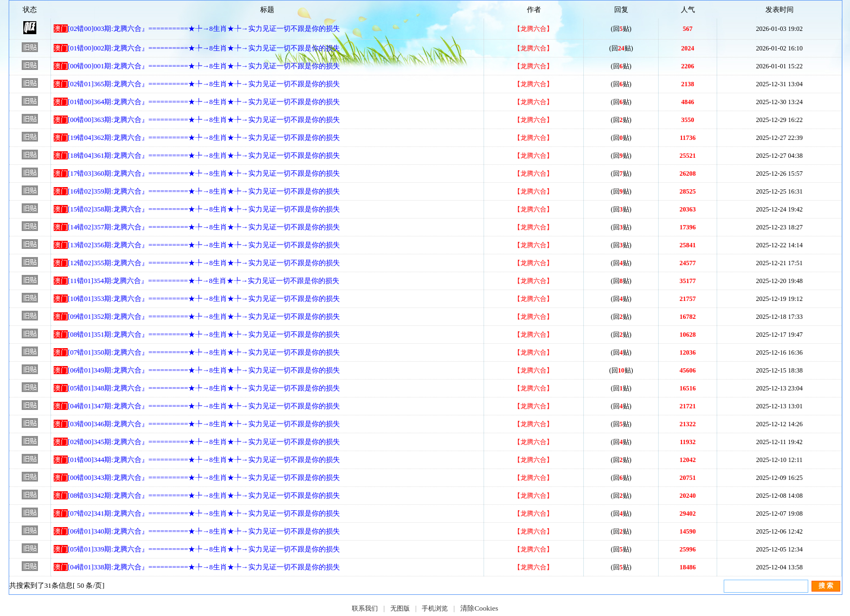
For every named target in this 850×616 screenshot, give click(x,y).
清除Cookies (479, 608)
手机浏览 (435, 608)
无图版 (400, 608)
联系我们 (365, 608)
